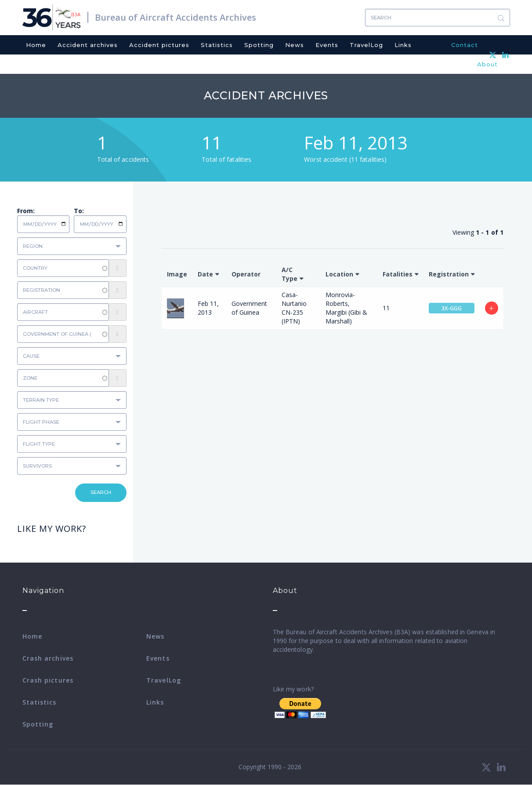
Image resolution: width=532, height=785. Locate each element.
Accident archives (88, 45)
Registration (449, 274)
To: (79, 211)
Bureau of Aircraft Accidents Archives (176, 17)
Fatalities (398, 274)
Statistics (217, 45)
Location (339, 274)
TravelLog (366, 45)
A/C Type (290, 274)
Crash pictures (48, 680)
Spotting (259, 45)
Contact (465, 45)
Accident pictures (159, 45)
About (487, 64)
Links (403, 45)
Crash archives (48, 658)
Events (327, 45)
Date (205, 274)
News (295, 45)
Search (501, 18)
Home (36, 45)
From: (26, 211)
